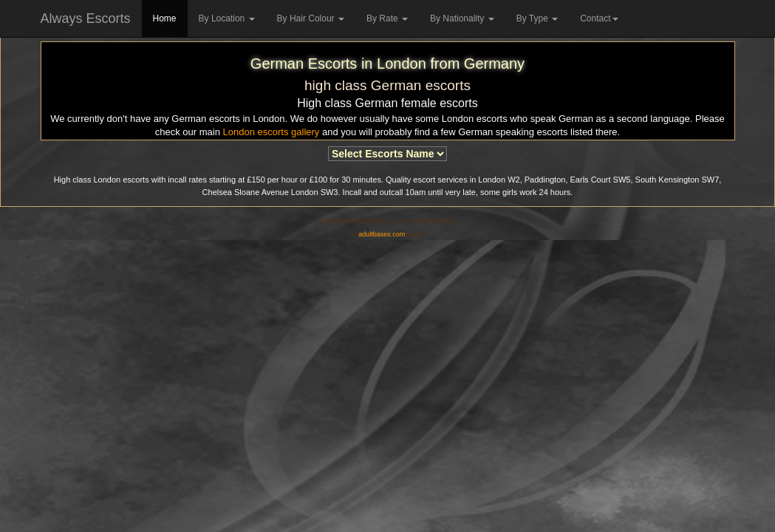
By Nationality (462, 18)
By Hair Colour (311, 18)
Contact (599, 18)
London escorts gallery (272, 132)
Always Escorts (86, 18)
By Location (227, 18)
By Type (537, 18)
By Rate (387, 18)
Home (165, 18)
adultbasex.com (382, 234)
